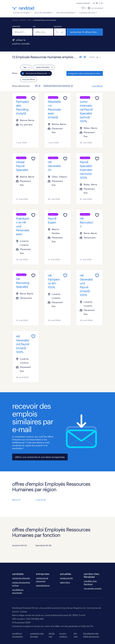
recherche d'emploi (21, 578)
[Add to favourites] (33, 98)
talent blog (65, 582)
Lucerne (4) (41, 500)
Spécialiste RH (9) (43, 545)
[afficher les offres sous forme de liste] (81, 57)
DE (94, 3)
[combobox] (22, 32)
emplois (23, 20)
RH (30, 20)
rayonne (58, 26)
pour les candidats (44, 12)
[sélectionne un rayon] (60, 32)
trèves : (92, 57)
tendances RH (66, 578)
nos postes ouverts (93, 588)
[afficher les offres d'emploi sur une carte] (85, 57)
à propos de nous (88, 12)
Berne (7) (16, 500)
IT (99, 3)
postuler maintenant (83, 3)
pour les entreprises (66, 12)
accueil (15, 20)
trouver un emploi (22, 12)
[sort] (98, 55)
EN (102, 3)
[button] (39, 86)
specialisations (43, 585)
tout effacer (98, 86)
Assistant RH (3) (19, 545)
